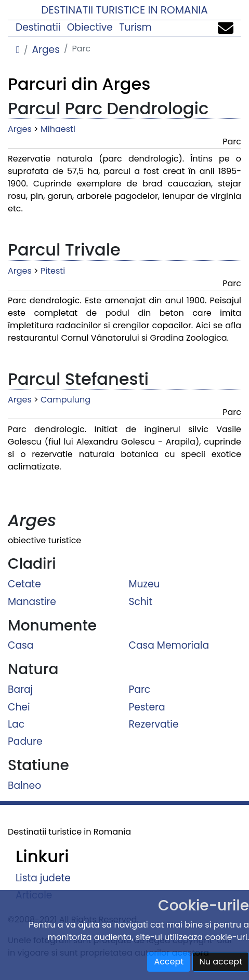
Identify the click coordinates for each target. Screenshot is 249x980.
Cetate (24, 584)
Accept (169, 962)
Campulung (65, 400)
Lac (16, 724)
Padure (25, 741)
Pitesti (53, 271)
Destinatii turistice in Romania (124, 10)
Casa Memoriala (169, 645)
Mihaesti (58, 129)
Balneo (24, 786)
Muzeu (145, 584)
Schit (141, 601)
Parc (140, 689)
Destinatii (38, 27)
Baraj (20, 689)
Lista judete (43, 878)
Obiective (90, 27)
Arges (45, 50)
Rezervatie (154, 724)
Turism (135, 27)
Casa (21, 645)
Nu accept (221, 962)
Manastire (32, 601)
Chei (19, 707)
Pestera (147, 707)
